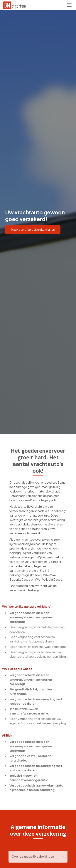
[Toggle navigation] (69, 5)
